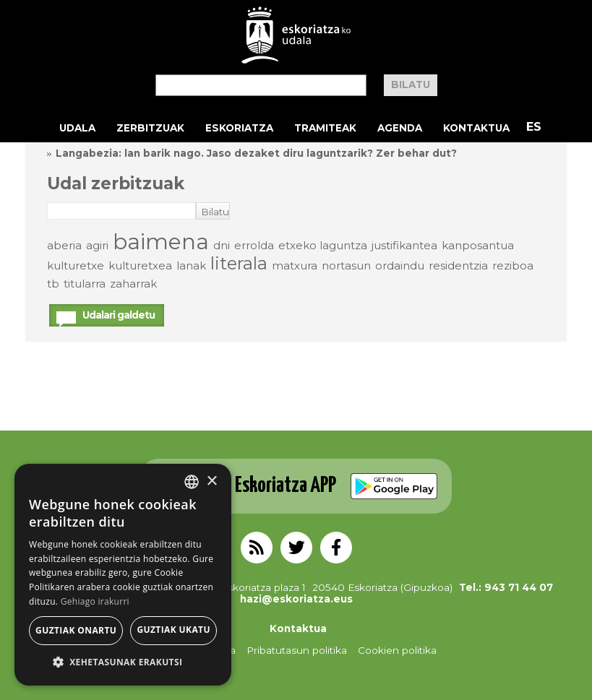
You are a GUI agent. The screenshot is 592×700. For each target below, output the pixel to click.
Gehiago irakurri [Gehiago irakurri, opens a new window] (95, 601)
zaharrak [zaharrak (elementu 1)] (133, 284)
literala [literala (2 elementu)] (239, 263)
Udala (77, 128)
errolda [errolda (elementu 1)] (254, 245)
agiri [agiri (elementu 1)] (97, 245)
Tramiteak (325, 128)
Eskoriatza (239, 128)
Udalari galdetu (119, 315)
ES (534, 127)
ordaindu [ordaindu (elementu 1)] (400, 265)
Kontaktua (476, 128)
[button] (123, 663)
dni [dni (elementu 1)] (222, 245)
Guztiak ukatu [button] (173, 630)
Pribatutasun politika (297, 650)
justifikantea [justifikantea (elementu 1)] (404, 245)
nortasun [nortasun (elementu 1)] (346, 265)
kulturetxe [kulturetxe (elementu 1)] (76, 265)
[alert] (123, 575)
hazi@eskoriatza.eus (296, 599)
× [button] (211, 481)
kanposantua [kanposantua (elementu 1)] (478, 245)
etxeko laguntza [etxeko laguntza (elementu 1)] (323, 245)
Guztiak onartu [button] (76, 630)
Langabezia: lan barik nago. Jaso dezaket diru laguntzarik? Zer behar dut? (256, 153)
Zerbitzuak (150, 128)
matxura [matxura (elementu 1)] (295, 265)
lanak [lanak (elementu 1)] (191, 265)
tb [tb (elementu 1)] (53, 284)
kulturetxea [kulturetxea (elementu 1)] (140, 265)
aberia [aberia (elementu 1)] (64, 245)
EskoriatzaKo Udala (296, 35)
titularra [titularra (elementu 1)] (85, 284)
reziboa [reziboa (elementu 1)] (513, 265)
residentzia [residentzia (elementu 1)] (458, 265)
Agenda (400, 128)
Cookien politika (397, 650)
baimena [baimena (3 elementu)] (161, 242)
